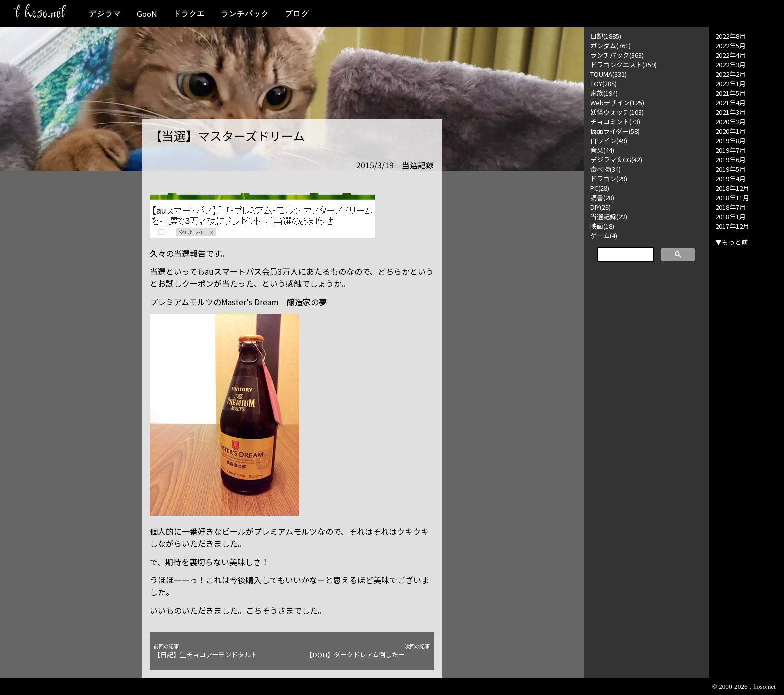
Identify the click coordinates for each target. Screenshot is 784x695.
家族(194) (604, 93)
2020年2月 (731, 122)
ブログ (297, 13)
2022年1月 (731, 84)
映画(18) (602, 226)
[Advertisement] (646, 421)
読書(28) (602, 198)
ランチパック (245, 13)
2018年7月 (731, 207)
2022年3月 (731, 65)
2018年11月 (732, 198)
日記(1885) (606, 36)
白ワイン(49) (609, 141)
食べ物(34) (606, 169)
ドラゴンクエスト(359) (624, 65)
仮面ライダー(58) (615, 131)
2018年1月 (731, 217)
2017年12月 (732, 226)
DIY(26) (601, 207)
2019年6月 (731, 160)
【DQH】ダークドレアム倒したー (368, 651)
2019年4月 (731, 179)
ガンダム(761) (611, 46)
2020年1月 (731, 131)
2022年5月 (731, 46)
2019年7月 (731, 150)
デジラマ (105, 13)
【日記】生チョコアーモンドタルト (216, 651)
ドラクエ (189, 13)
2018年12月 (732, 188)
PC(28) (600, 188)
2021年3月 (731, 112)
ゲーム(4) (604, 236)
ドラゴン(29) (609, 179)
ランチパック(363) (617, 55)
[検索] (625, 255)
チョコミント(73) (615, 122)
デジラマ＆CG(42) (616, 160)
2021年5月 (731, 93)
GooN (147, 13)
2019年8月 (731, 141)
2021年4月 (731, 103)
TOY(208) (604, 84)
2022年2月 (731, 74)
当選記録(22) (609, 217)
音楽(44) (602, 150)
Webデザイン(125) (617, 103)
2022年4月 (731, 55)
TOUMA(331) (609, 74)
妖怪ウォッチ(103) (617, 112)
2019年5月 (731, 169)
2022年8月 (731, 36)
